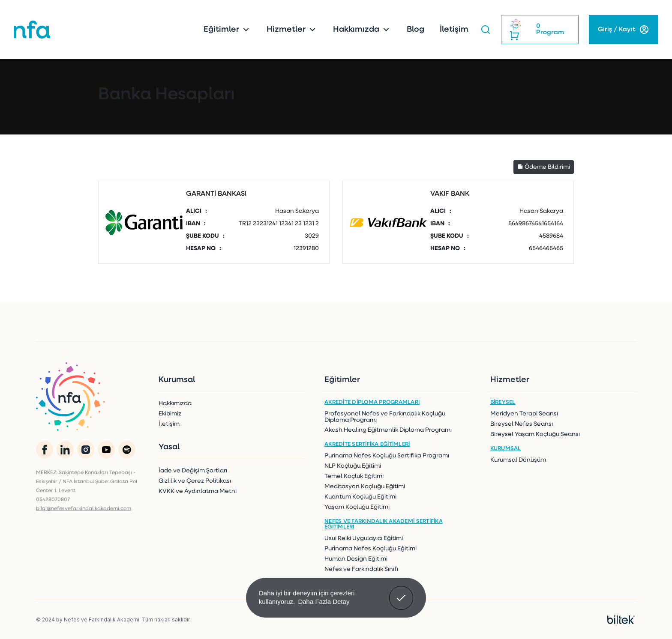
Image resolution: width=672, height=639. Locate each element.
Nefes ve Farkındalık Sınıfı (361, 569)
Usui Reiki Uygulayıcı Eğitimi (364, 539)
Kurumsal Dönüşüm (518, 460)
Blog (415, 30)
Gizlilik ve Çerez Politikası (195, 481)
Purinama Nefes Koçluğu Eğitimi (370, 549)
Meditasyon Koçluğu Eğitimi (365, 487)
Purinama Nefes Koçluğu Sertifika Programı (387, 456)
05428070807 (53, 500)
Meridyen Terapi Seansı (524, 414)
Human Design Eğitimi (356, 559)
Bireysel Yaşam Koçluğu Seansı (535, 434)
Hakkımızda (362, 30)
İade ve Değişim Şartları (193, 471)
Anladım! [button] (401, 591)
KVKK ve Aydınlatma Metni (198, 491)
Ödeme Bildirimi (544, 167)
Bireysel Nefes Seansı (522, 424)
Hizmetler (292, 30)
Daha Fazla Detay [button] (324, 602)
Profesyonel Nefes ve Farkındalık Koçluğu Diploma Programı (385, 417)
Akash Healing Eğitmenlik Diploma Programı (388, 430)
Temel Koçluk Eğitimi (354, 476)
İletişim (454, 30)
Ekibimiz (170, 414)
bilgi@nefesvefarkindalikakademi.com (84, 509)
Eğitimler (227, 30)
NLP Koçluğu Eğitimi (353, 466)
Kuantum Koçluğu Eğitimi (360, 497)
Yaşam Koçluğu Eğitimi (357, 507)
